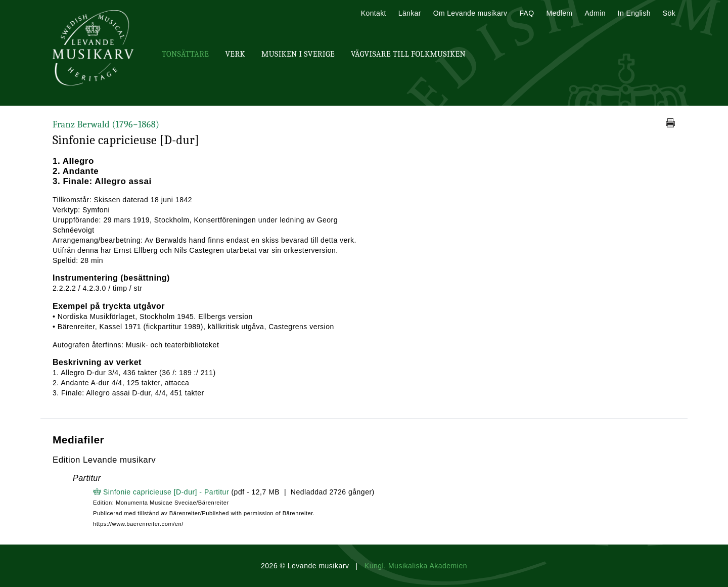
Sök (669, 13)
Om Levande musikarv (470, 13)
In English (634, 13)
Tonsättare (185, 54)
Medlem (559, 13)
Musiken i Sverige (298, 54)
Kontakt (374, 13)
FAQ (527, 13)
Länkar (410, 13)
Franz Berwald (106, 125)
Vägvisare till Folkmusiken (408, 54)
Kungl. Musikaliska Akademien (416, 566)
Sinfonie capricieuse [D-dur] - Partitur (166, 492)
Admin (595, 13)
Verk (235, 54)
